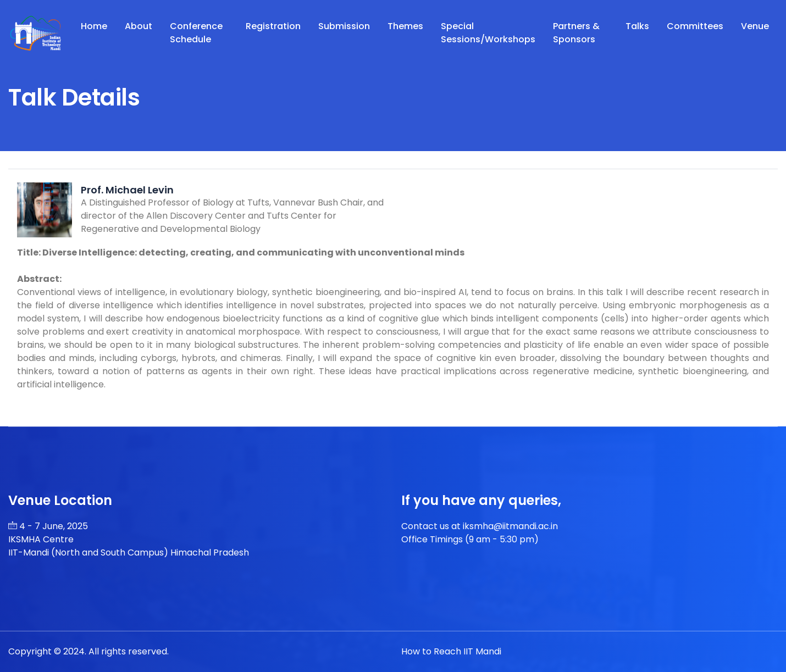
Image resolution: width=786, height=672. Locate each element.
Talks (637, 26)
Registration (273, 26)
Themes (405, 26)
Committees (695, 26)
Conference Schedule (196, 33)
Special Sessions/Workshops (488, 33)
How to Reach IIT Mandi (451, 651)
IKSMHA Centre (41, 539)
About (139, 26)
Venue (755, 26)
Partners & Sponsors (576, 33)
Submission (344, 26)
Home (94, 26)
